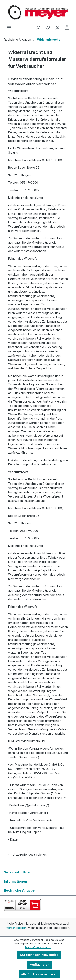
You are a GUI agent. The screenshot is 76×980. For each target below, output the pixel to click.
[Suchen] (38, 28)
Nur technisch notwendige (39, 955)
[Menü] (9, 28)
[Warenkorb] (67, 28)
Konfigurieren (39, 964)
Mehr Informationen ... (38, 947)
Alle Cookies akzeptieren (39, 974)
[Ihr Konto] (57, 28)
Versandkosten (16, 928)
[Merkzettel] (48, 28)
